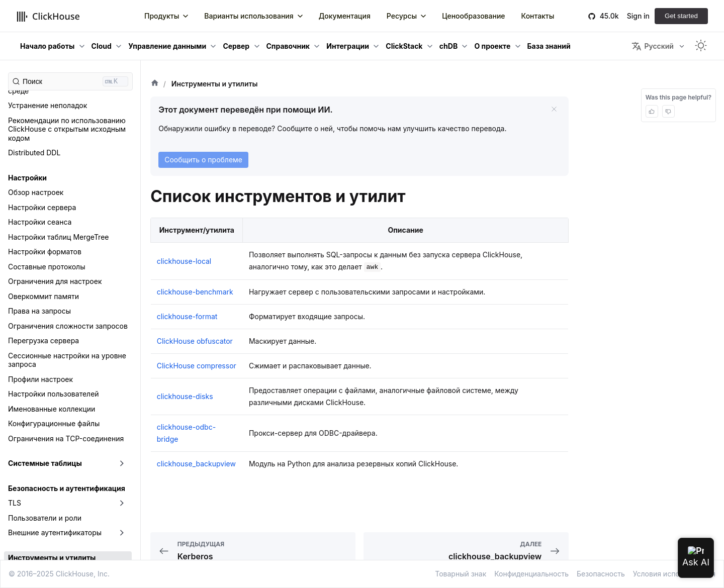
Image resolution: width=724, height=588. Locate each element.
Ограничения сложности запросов (68, 159)
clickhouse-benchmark (46, 420)
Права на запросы (39, 143)
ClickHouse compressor (197, 366)
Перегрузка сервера (43, 173)
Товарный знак (461, 574)
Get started (681, 16)
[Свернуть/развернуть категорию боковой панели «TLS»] (122, 336)
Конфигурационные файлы (54, 256)
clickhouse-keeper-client (50, 479)
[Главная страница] (155, 84)
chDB (448, 46)
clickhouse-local (35, 494)
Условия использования (674, 574)
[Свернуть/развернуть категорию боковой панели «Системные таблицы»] (122, 296)
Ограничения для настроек (55, 114)
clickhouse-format (38, 464)
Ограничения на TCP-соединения (66, 271)
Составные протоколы (47, 99)
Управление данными (167, 46)
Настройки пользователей (54, 226)
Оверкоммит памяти (43, 129)
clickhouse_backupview (48, 405)
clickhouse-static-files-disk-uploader (70, 538)
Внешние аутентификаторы (55, 365)
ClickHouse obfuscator (195, 341)
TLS (15, 335)
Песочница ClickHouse (47, 553)
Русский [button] (652, 46)
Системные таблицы (45, 296)
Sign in (638, 16)
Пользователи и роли (45, 351)
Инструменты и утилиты (52, 390)
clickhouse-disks (36, 450)
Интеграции (348, 46)
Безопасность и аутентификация (67, 321)
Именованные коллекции (52, 241)
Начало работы (47, 46)
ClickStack (404, 46)
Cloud (102, 46)
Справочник (288, 46)
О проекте (492, 46)
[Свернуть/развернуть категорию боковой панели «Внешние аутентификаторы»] (122, 365)
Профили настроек (40, 212)
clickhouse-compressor (47, 434)
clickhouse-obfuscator (46, 509)
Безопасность (601, 574)
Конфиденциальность (531, 574)
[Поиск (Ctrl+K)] (70, 81)
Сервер (236, 46)
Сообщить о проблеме (203, 160)
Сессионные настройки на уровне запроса (67, 193)
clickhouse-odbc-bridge (48, 523)
